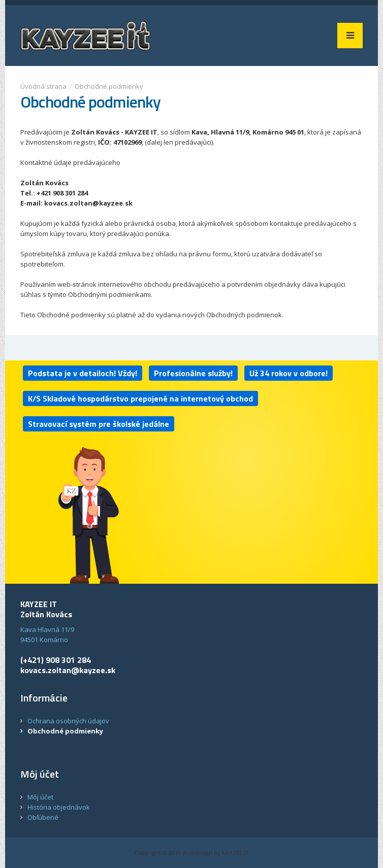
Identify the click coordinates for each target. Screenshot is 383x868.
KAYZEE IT (235, 853)
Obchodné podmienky (109, 86)
